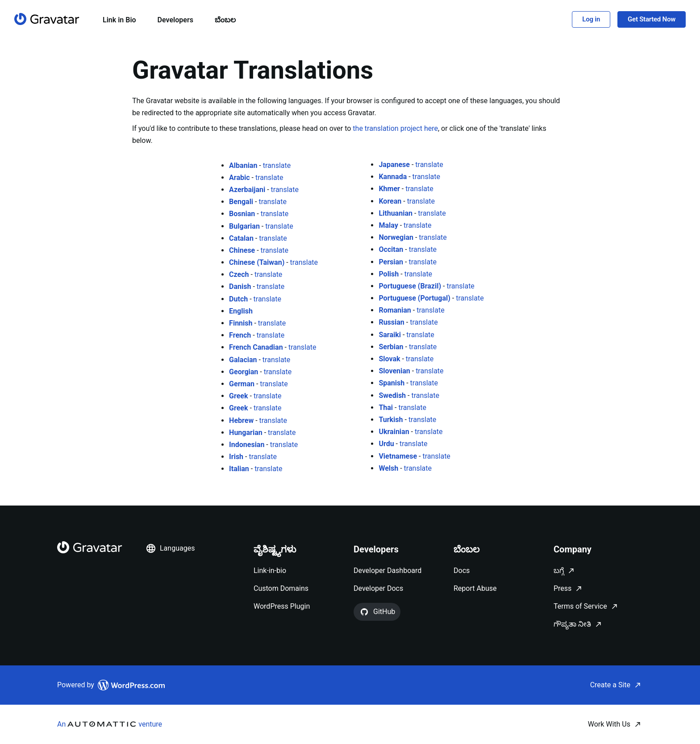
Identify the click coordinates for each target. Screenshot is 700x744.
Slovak (389, 359)
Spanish (392, 383)
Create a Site (610, 685)
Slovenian (394, 371)
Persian (391, 262)
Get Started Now (652, 19)
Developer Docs (378, 588)
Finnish (241, 323)
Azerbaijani (247, 190)
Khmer (389, 189)
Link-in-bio (270, 571)
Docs (462, 571)
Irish (236, 457)
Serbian (391, 347)
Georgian (244, 372)
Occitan (391, 249)
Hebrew (241, 420)
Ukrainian (394, 432)
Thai (386, 408)
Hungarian (246, 433)
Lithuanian (396, 213)
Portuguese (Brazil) (410, 286)
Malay (388, 225)
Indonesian (247, 445)
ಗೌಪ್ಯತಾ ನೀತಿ (572, 624)
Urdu (386, 444)
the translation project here (395, 128)
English (241, 311)
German (242, 384)
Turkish (391, 420)
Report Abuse (475, 588)
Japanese (394, 165)
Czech (239, 274)
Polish (389, 274)
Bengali (241, 202)
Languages (170, 548)
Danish (240, 286)
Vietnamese (398, 456)
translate (277, 165)
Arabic (239, 178)
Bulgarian (244, 226)
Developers (175, 20)
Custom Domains (281, 588)
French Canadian (256, 347)
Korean (390, 201)
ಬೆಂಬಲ (225, 20)
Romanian (395, 310)
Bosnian (242, 214)
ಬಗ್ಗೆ (559, 571)
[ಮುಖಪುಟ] (47, 19)
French (240, 335)
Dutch (238, 299)
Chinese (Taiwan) (257, 262)
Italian (239, 469)
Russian (391, 322)
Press (562, 588)
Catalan (241, 238)
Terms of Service (580, 606)
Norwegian (396, 237)
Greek (238, 396)
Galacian (243, 360)
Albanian (243, 165)
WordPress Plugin (282, 606)
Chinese (242, 250)
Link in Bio (119, 20)
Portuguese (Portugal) (414, 298)
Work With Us (609, 724)
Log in (591, 19)
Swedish (392, 395)
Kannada (393, 177)
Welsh (388, 468)
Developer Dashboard (387, 571)
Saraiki (390, 335)
